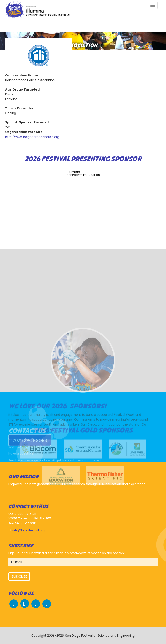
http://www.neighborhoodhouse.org (32, 137)
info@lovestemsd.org (28, 530)
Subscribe (19, 576)
